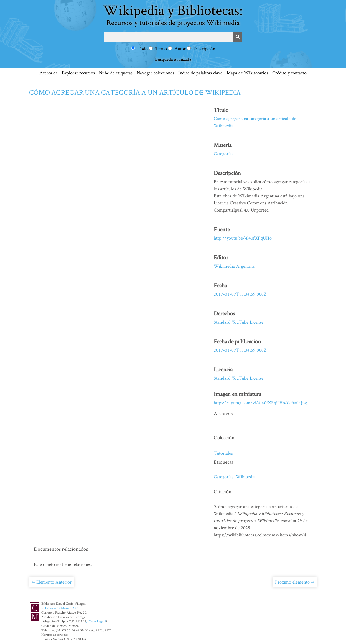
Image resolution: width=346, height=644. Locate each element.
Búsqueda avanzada (173, 59)
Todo (143, 49)
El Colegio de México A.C (60, 608)
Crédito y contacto (289, 73)
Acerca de (49, 73)
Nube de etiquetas (116, 73)
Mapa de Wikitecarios (247, 73)
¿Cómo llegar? (96, 621)
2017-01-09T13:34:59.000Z (240, 294)
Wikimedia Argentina (234, 266)
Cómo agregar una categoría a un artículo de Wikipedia (135, 92)
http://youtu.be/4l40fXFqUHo (243, 238)
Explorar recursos (78, 73)
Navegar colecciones (155, 73)
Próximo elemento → (295, 582)
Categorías (224, 154)
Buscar (238, 37)
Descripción (204, 49)
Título (161, 49)
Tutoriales (223, 453)
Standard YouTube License (239, 322)
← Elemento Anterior (52, 582)
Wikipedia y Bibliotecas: (173, 14)
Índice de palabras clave (200, 73)
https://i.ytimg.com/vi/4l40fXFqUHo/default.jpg (260, 403)
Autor (180, 49)
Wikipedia (246, 477)
